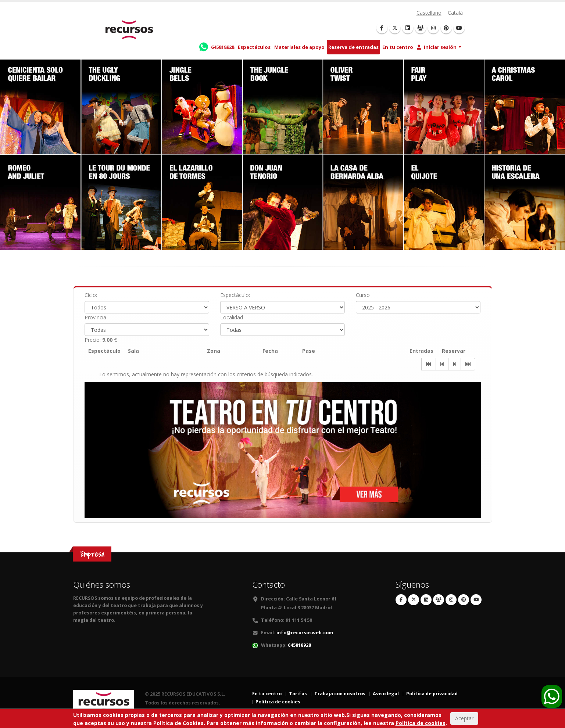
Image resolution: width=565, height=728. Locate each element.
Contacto (269, 584)
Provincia (95, 317)
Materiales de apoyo (299, 47)
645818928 (299, 645)
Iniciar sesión (437, 47)
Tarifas (298, 694)
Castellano (429, 13)
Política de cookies (278, 702)
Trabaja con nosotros (340, 694)
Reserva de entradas (353, 47)
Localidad (232, 317)
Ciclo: (91, 295)
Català (455, 13)
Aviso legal (386, 694)
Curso (363, 295)
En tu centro (398, 47)
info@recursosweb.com (305, 633)
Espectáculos (254, 47)
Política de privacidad (432, 694)
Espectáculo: (235, 295)
